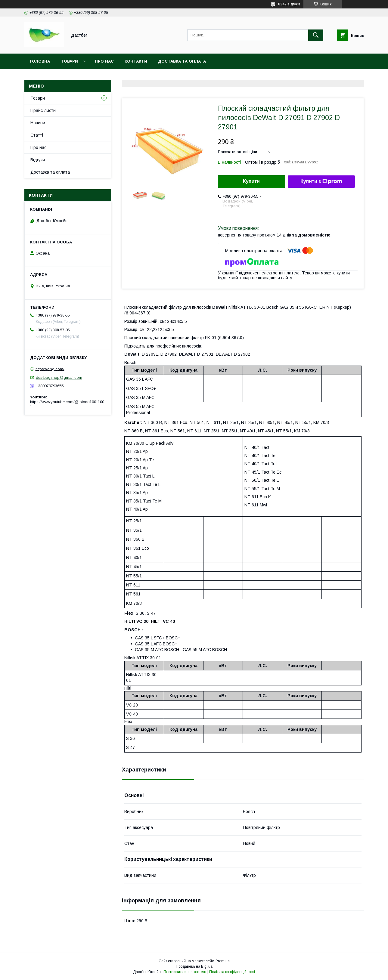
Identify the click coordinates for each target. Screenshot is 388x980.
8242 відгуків (289, 4)
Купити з (321, 181)
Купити (251, 181)
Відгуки (38, 160)
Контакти (136, 61)
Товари (69, 61)
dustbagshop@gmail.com (59, 377)
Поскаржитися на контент (185, 972)
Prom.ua (223, 961)
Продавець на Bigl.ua (194, 966)
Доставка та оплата (182, 61)
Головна (40, 61)
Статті (37, 135)
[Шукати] (316, 35)
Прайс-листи (43, 110)
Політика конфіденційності (232, 972)
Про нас (104, 61)
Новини (38, 123)
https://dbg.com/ (50, 369)
